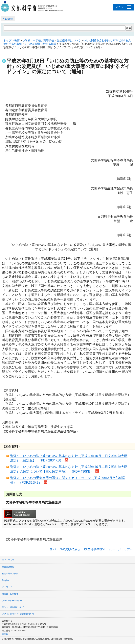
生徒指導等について (69, 40)
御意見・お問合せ (10, 594)
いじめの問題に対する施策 (41, 44)
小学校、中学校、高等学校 (38, 40)
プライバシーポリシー (12, 601)
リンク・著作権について (13, 607)
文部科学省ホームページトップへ (110, 549)
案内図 (5, 634)
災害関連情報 (8, 567)
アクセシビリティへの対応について (18, 614)
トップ (7, 40)
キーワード (7, 587)
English (9, 19)
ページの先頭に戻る (67, 549)
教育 (17, 40)
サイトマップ (8, 560)
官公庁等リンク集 (10, 574)
